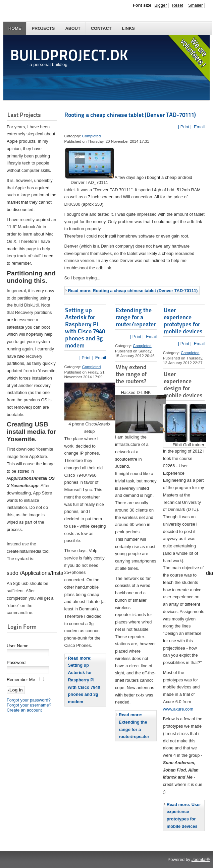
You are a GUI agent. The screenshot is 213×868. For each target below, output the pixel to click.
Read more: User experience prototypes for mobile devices (184, 815)
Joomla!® (201, 859)
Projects (43, 28)
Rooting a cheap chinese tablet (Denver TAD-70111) (130, 115)
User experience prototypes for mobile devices (183, 321)
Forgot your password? (29, 701)
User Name (18, 646)
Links (128, 28)
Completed (92, 136)
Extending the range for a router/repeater (136, 317)
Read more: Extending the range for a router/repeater (134, 726)
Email (199, 127)
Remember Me (21, 680)
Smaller (195, 5)
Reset (177, 5)
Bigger (161, 5)
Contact (101, 28)
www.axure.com (178, 709)
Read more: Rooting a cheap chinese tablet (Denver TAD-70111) (133, 291)
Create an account (24, 711)
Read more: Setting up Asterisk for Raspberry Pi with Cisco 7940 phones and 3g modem (84, 680)
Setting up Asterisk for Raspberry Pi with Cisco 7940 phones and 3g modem (85, 328)
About (73, 28)
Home (15, 28)
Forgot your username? (29, 706)
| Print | (185, 127)
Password (16, 663)
